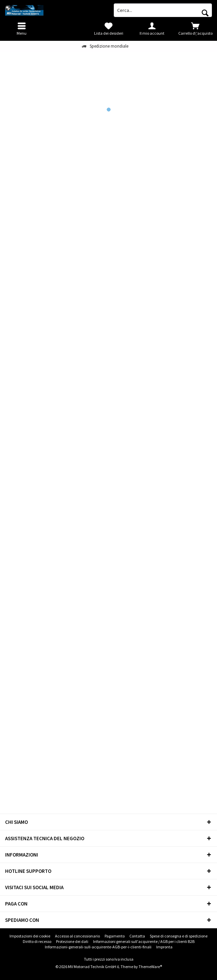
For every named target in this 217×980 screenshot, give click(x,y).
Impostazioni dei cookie (30, 936)
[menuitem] (195, 29)
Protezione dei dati (72, 941)
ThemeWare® (150, 967)
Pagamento (115, 936)
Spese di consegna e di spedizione (179, 936)
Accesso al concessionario (77, 936)
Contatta (137, 936)
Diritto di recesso (37, 941)
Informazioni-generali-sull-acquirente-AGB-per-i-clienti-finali (98, 947)
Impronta (164, 947)
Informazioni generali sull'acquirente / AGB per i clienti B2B (144, 941)
